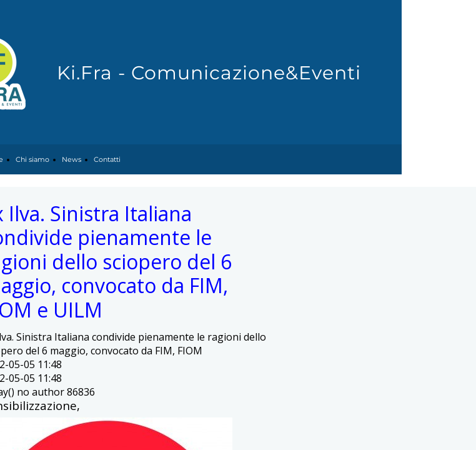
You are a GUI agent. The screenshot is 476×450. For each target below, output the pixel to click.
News (72, 159)
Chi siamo (32, 159)
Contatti (107, 159)
